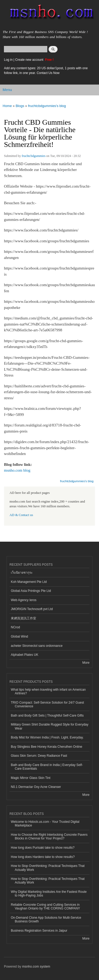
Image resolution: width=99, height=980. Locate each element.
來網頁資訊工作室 (23, 618)
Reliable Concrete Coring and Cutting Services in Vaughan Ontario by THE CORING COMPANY (45, 907)
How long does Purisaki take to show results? (43, 848)
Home (7, 106)
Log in (8, 60)
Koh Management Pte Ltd (29, 582)
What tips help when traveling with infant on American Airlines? (48, 691)
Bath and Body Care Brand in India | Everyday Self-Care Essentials (47, 767)
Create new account (30, 60)
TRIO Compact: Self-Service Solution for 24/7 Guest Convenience (47, 704)
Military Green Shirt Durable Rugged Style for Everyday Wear (50, 726)
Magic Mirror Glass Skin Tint (31, 778)
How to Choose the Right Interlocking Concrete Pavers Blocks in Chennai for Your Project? (49, 837)
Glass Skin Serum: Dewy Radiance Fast (39, 756)
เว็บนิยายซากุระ (22, 573)
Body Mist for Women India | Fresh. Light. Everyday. (47, 737)
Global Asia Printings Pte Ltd (31, 591)
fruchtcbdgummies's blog (47, 106)
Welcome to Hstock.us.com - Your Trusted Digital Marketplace (45, 824)
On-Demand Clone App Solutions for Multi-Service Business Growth (46, 919)
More (86, 663)
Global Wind (19, 637)
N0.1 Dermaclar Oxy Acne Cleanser (36, 787)
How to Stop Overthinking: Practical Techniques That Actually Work (48, 868)
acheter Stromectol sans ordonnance (37, 646)
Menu (7, 90)
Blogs (20, 106)
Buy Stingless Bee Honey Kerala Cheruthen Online (46, 747)
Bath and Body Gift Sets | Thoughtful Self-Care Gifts (47, 716)
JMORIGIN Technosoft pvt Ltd (32, 609)
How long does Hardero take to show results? (43, 857)
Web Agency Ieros (24, 600)
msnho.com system (36, 967)
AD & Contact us (21, 515)
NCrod (15, 627)
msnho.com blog (17, 470)
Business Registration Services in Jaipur (39, 931)
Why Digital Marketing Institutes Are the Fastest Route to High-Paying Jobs (49, 894)
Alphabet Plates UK (25, 655)
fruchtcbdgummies (34, 156)
